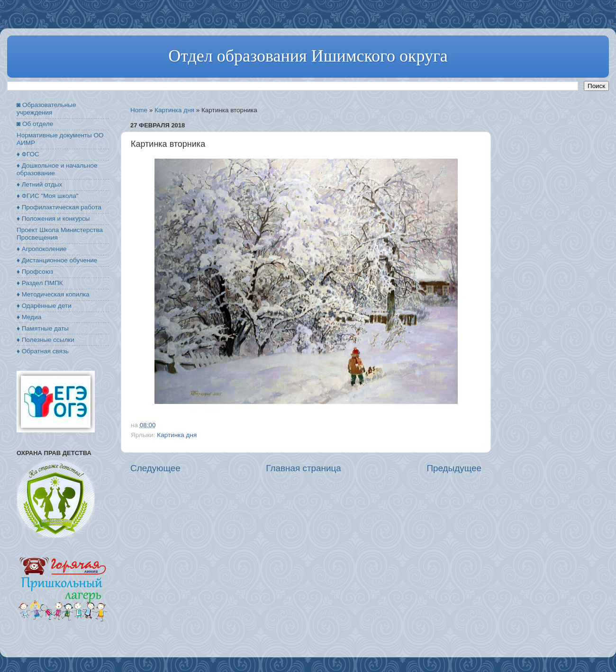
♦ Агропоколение (42, 249)
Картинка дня (174, 110)
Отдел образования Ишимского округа (308, 56)
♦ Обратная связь (43, 351)
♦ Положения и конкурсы (53, 219)
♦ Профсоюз (35, 272)
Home (139, 110)
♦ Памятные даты (43, 328)
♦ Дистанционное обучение (57, 260)
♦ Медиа (29, 317)
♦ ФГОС (28, 154)
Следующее (155, 468)
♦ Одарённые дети (44, 306)
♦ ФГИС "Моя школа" (47, 196)
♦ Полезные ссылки (45, 340)
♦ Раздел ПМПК (40, 283)
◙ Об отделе (35, 124)
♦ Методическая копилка (53, 294)
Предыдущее (454, 468)
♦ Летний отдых (39, 184)
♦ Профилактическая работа (59, 207)
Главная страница (303, 468)
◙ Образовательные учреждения (46, 109)
